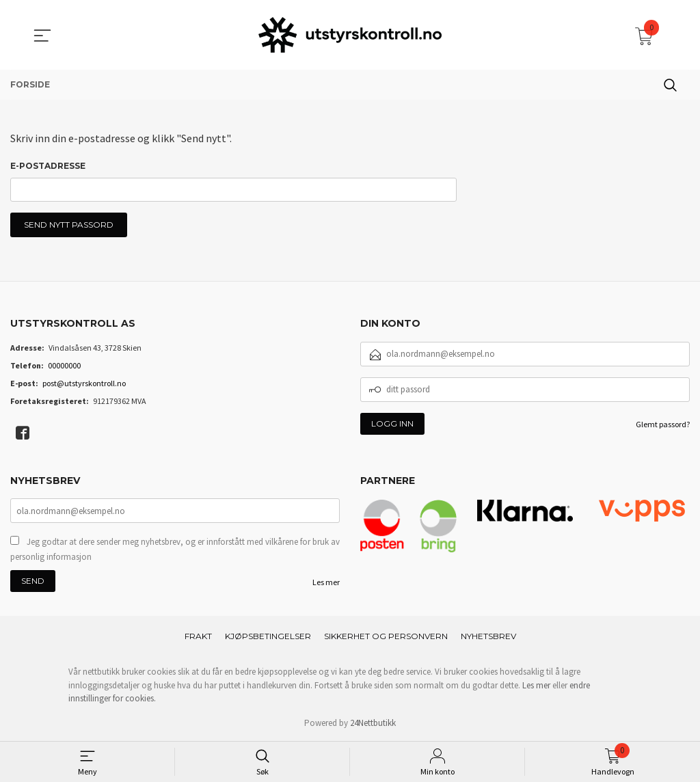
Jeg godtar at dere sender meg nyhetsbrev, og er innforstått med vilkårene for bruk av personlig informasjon (175, 550)
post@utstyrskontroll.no (84, 384)
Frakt (198, 637)
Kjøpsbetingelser (268, 637)
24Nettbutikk (373, 724)
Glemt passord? (663, 425)
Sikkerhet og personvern (386, 637)
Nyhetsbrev (488, 637)
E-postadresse (48, 166)
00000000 (64, 366)
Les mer (326, 583)
